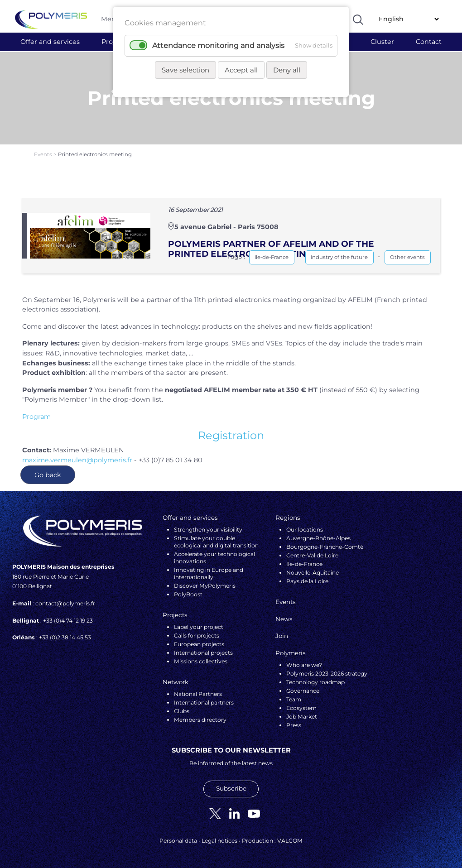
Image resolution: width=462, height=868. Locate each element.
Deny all (287, 70)
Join (282, 636)
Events (44, 154)
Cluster (382, 42)
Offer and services (50, 42)
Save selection (185, 70)
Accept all (241, 70)
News (284, 619)
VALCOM (290, 841)
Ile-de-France (272, 257)
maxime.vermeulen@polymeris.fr (77, 460)
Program (36, 417)
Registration (231, 435)
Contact (429, 42)
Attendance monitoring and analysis (218, 46)
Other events (407, 257)
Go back (48, 475)
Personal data (178, 841)
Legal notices (219, 841)
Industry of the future (339, 257)
